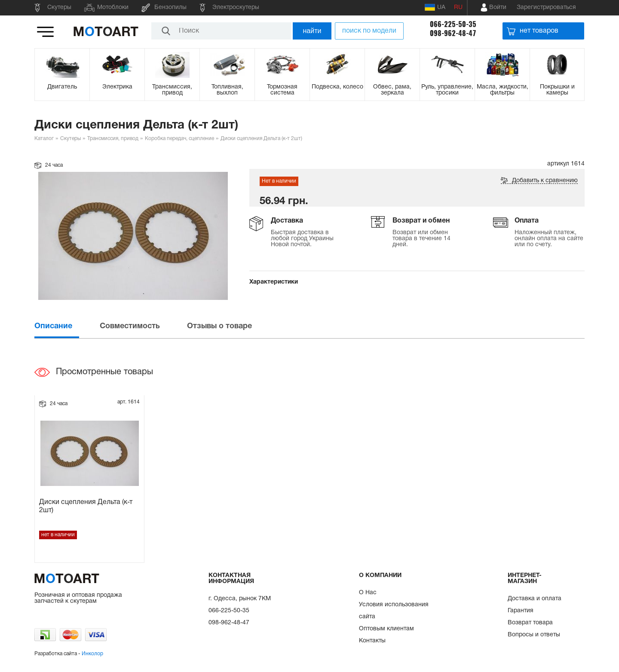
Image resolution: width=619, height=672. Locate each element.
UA (435, 7)
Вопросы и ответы (534, 635)
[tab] (66, 326)
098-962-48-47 (453, 33)
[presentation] (66, 326)
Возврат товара (530, 623)
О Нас (368, 593)
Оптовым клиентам (386, 629)
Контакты (372, 641)
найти (312, 31)
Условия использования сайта (394, 611)
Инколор (92, 654)
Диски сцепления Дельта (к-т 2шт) (86, 506)
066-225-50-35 (453, 24)
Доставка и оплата (535, 599)
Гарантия (521, 611)
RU (458, 8)
